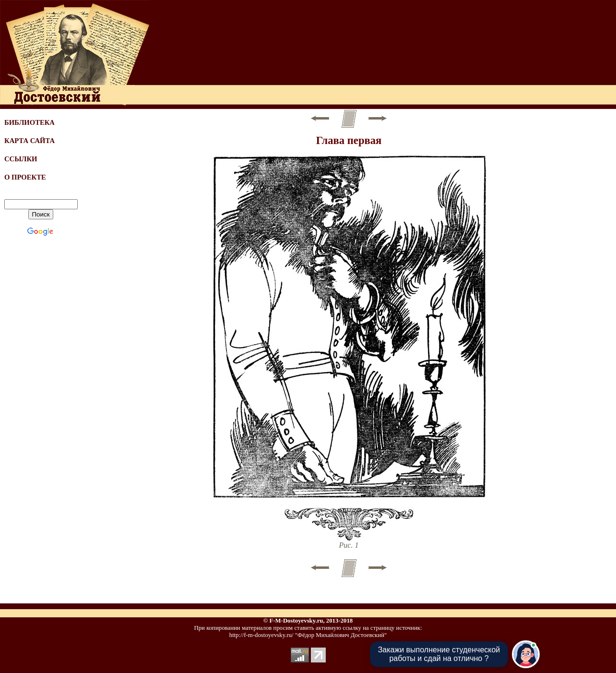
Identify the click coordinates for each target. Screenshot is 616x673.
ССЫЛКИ (21, 159)
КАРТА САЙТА (30, 141)
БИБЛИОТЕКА (30, 122)
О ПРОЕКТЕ (25, 177)
